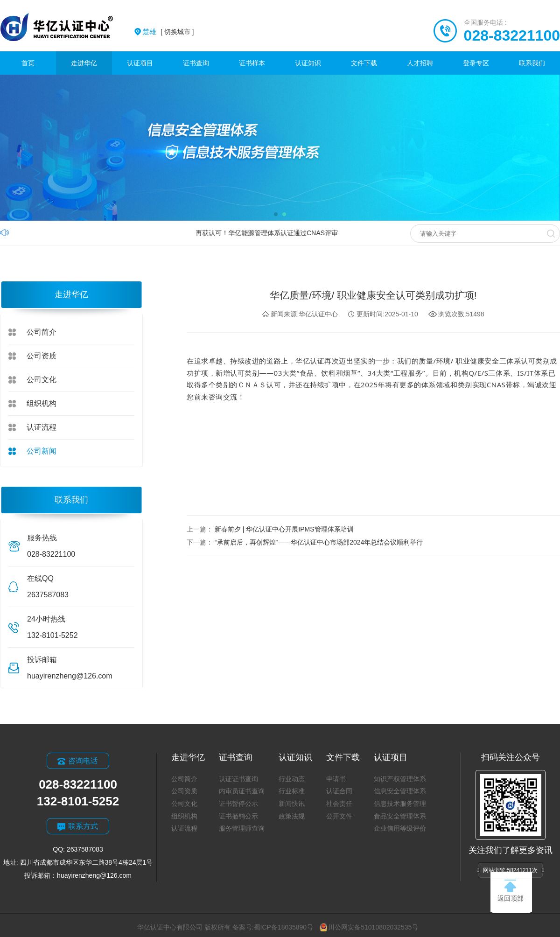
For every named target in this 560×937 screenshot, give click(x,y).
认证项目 (140, 63)
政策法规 (292, 816)
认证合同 (339, 791)
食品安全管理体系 (400, 816)
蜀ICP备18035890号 (284, 927)
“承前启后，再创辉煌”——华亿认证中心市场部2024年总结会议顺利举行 (319, 542)
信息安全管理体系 (400, 791)
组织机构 (42, 403)
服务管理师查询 (242, 828)
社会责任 (339, 804)
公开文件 (339, 816)
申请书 (336, 779)
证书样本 (252, 63)
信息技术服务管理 (400, 804)
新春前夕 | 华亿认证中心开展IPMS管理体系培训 (284, 529)
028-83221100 (512, 35)
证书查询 (196, 63)
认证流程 (42, 427)
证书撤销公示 (238, 816)
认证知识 (308, 63)
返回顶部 (511, 891)
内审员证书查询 (242, 791)
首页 (28, 63)
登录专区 (476, 63)
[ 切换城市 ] (168, 32)
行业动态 (292, 779)
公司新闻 (42, 451)
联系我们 (532, 63)
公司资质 (42, 356)
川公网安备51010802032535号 (369, 927)
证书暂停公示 (238, 804)
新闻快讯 (292, 804)
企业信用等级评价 (400, 828)
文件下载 (364, 63)
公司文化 (42, 380)
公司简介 (42, 332)
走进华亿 (84, 63)
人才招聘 (420, 63)
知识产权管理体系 (400, 779)
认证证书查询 (238, 779)
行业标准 (292, 791)
